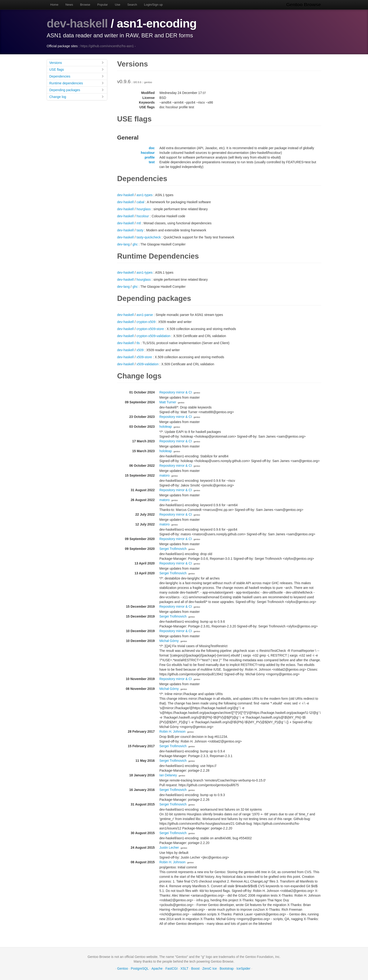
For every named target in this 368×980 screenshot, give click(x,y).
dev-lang (123, 244)
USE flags (77, 69)
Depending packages (77, 90)
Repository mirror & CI (176, 392)
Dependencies (77, 76)
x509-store (144, 357)
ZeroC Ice (209, 968)
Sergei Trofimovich (173, 548)
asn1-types (145, 195)
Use (117, 5)
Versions (77, 62)
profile (150, 157)
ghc (135, 244)
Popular (103, 5)
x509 (140, 350)
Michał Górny (169, 641)
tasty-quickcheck (149, 237)
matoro (165, 475)
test (152, 162)
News (69, 5)
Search (132, 5)
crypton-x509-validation (154, 336)
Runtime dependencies (77, 83)
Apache (157, 968)
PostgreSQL (140, 968)
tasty (140, 230)
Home (54, 5)
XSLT (184, 968)
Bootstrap (227, 968)
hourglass (144, 209)
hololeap (166, 426)
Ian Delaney (168, 775)
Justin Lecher (169, 847)
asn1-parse (145, 315)
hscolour (148, 152)
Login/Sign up (153, 5)
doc (152, 148)
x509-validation (148, 364)
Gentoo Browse (304, 5)
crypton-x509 (146, 322)
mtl (139, 223)
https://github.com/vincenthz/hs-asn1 (107, 46)
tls (138, 343)
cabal (140, 202)
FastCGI (172, 968)
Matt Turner (168, 402)
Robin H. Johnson (172, 731)
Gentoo (123, 968)
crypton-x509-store (150, 329)
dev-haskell (77, 23)
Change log (77, 96)
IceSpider (243, 968)
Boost (195, 968)
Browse (85, 5)
